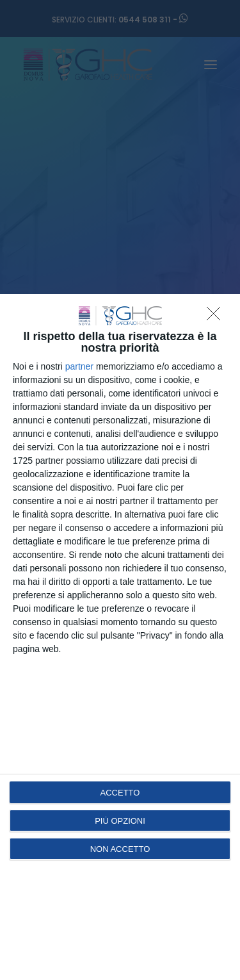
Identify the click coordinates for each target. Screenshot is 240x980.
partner (79, 366)
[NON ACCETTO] (217, 317)
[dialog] (120, 637)
